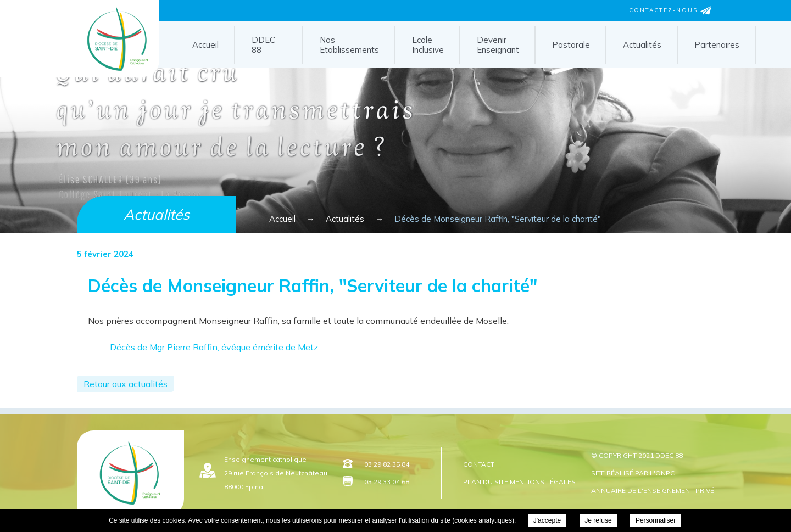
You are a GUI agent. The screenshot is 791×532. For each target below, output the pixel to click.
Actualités (642, 45)
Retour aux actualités (126, 384)
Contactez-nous (670, 10)
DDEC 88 (263, 45)
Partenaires (717, 45)
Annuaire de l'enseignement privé (653, 491)
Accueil (205, 45)
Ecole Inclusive (428, 45)
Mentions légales (543, 482)
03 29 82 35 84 (387, 464)
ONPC (665, 473)
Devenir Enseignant (498, 45)
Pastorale (571, 45)
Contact (479, 464)
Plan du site (486, 482)
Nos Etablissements (349, 45)
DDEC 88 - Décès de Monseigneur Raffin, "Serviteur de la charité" (115, 73)
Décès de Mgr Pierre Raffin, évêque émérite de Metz (214, 347)
